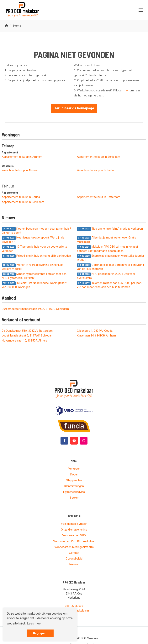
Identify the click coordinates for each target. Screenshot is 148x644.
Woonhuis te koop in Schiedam (97, 170)
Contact (74, 553)
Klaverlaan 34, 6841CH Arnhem (96, 336)
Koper (74, 474)
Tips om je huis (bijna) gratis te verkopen (110, 229)
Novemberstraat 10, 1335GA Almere (25, 341)
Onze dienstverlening (74, 530)
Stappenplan (74, 480)
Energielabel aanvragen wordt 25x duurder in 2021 (111, 258)
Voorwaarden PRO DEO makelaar (74, 541)
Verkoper (74, 469)
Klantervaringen (74, 486)
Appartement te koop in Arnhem (22, 157)
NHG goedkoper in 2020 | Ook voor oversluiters (106, 276)
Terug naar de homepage (74, 108)
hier (126, 90)
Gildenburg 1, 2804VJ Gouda (95, 331)
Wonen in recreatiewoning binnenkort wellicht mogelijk (32, 267)
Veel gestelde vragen (74, 524)
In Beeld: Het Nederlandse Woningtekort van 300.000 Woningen (34, 285)
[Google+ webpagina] (84, 441)
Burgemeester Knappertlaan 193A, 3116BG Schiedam (35, 309)
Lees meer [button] (34, 623)
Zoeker (74, 498)
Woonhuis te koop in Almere (20, 170)
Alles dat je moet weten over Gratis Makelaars (106, 240)
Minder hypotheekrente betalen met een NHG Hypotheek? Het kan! (34, 276)
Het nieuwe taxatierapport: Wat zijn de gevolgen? (33, 240)
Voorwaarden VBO (74, 535)
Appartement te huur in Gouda (21, 197)
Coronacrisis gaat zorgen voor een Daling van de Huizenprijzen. (110, 267)
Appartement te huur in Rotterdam (99, 197)
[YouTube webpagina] (74, 441)
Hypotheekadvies (74, 492)
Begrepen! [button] (40, 633)
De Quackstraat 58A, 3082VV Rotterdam (27, 331)
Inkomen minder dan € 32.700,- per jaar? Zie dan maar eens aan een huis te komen (110, 285)
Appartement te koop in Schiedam (98, 157)
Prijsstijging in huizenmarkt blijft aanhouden (36, 256)
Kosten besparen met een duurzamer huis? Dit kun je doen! (36, 231)
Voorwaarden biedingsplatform (74, 547)
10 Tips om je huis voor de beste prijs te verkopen (34, 249)
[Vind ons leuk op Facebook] (64, 441)
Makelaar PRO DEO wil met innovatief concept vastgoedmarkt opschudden (108, 249)
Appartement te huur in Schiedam (23, 202)
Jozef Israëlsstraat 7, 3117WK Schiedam (28, 336)
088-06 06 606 (74, 606)
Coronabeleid (74, 559)
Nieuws (74, 564)
